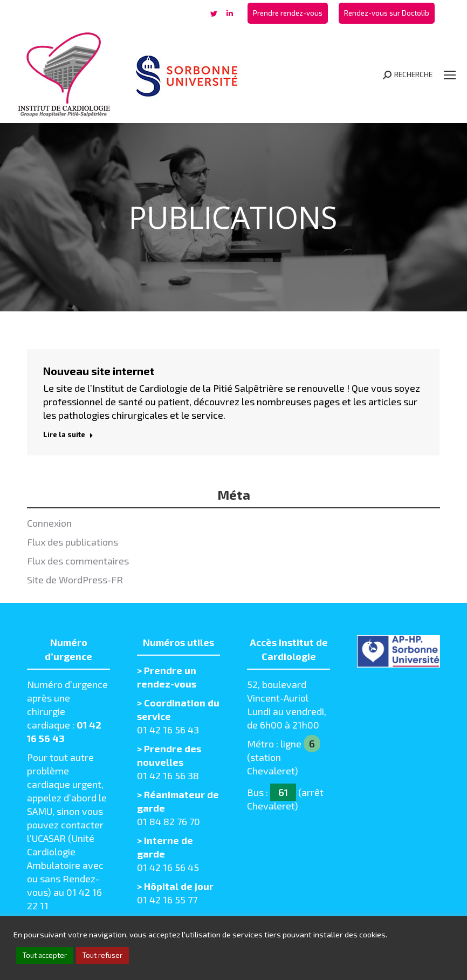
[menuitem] (288, 13)
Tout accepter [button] (45, 955)
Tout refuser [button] (102, 955)
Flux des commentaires (78, 561)
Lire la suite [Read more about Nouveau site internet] (68, 434)
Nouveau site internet (99, 371)
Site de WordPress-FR (75, 580)
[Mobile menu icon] (450, 75)
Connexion (49, 523)
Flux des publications (73, 542)
